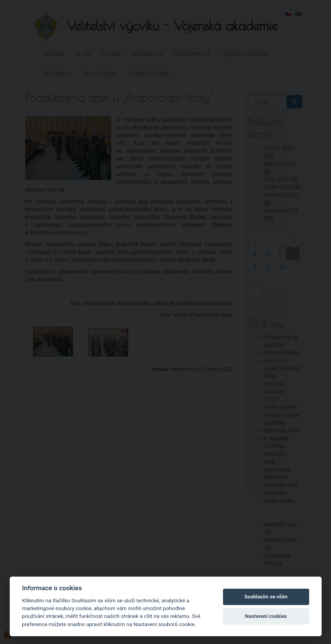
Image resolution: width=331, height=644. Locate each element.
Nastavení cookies (266, 616)
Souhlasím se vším (266, 597)
